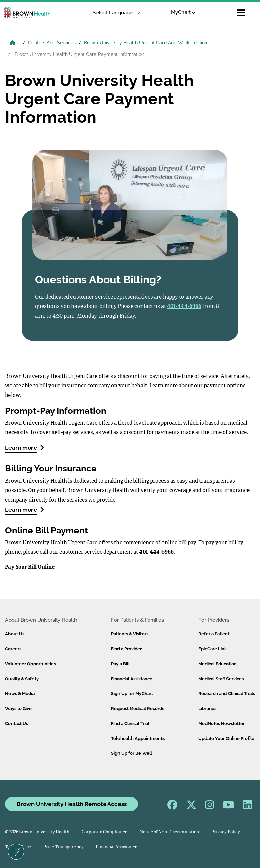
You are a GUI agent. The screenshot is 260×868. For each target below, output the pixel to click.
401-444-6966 (156, 552)
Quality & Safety (22, 679)
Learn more (25, 448)
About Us (15, 634)
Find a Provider (126, 649)
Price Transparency (63, 847)
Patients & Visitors (130, 634)
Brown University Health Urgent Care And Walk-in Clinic (146, 43)
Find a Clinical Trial (130, 723)
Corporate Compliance (104, 832)
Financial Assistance (132, 679)
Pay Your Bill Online (30, 567)
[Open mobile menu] (241, 13)
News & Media (20, 694)
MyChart (183, 12)
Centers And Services (52, 43)
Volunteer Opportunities (30, 664)
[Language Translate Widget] (114, 13)
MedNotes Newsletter (222, 723)
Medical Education (218, 664)
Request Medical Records (138, 709)
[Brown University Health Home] (13, 43)
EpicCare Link (213, 649)
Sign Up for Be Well (132, 753)
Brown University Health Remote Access (72, 804)
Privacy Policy (226, 832)
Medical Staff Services (221, 679)
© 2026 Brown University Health (37, 832)
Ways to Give (18, 709)
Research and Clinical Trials (227, 694)
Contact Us (17, 723)
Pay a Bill (120, 664)
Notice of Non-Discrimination (169, 832)
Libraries (207, 709)
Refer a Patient (214, 634)
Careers (13, 649)
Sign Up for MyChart (132, 694)
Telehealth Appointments (138, 738)
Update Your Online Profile (226, 738)
